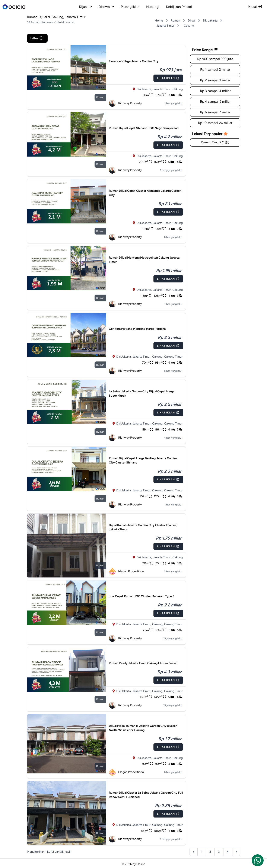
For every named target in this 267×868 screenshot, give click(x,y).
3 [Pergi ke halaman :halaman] (219, 852)
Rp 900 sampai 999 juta (215, 59)
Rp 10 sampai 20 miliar (215, 123)
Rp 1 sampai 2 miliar (215, 70)
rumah (100, 97)
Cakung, (158, 357)
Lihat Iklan (168, 78)
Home (159, 21)
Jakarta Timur (165, 26)
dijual (85, 7)
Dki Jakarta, (144, 89)
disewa (106, 7)
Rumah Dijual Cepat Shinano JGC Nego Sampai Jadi (144, 128)
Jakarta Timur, (162, 89)
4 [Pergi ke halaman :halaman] (228, 852)
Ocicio (141, 864)
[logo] (14, 7)
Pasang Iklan (130, 7)
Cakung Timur (173, 357)
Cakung (178, 89)
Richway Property (125, 103)
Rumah (175, 21)
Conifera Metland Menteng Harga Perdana (137, 329)
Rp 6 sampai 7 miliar (215, 112)
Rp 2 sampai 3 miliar (215, 80)
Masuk (255, 7)
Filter (37, 38)
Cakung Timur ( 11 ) (215, 142)
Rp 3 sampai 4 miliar (215, 91)
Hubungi (153, 7)
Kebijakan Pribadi (179, 7)
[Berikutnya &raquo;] (236, 852)
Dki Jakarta (210, 21)
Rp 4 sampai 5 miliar (215, 101)
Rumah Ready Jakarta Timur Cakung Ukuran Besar (142, 663)
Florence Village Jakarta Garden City (134, 61)
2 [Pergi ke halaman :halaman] (210, 852)
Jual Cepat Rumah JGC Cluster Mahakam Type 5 (142, 596)
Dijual (192, 21)
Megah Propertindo (126, 571)
